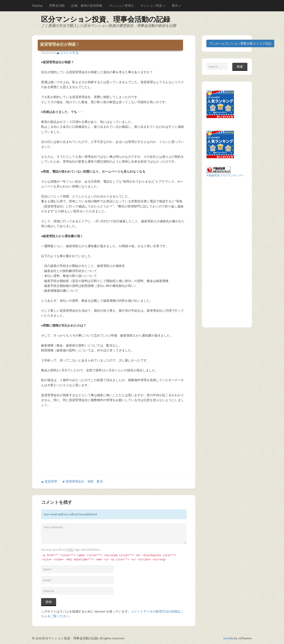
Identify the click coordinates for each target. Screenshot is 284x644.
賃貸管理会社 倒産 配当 (84, 481)
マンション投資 (153, 6)
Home (37, 5)
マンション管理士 (121, 6)
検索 (240, 67)
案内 (176, 6)
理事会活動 (57, 6)
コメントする (69, 53)
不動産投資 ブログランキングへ (225, 175)
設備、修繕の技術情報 (87, 6)
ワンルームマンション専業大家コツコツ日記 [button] (240, 43)
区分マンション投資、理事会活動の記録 (106, 19)
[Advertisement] (78, 443)
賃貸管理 (51, 481)
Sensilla (228, 638)
